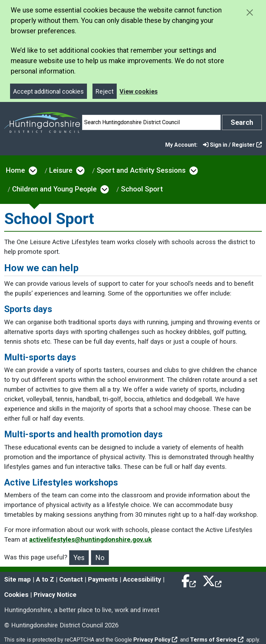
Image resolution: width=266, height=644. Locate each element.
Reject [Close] (105, 91)
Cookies (16, 595)
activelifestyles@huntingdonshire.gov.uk (90, 540)
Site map (17, 579)
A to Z (45, 579)
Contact (71, 579)
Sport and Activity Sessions (141, 170)
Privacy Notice (55, 595)
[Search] (151, 122)
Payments (103, 579)
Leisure (61, 170)
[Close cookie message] (250, 12)
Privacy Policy (155, 640)
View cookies (139, 91)
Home (15, 170)
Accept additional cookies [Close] (48, 91)
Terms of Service (217, 640)
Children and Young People (54, 189)
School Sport (142, 189)
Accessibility (142, 579)
